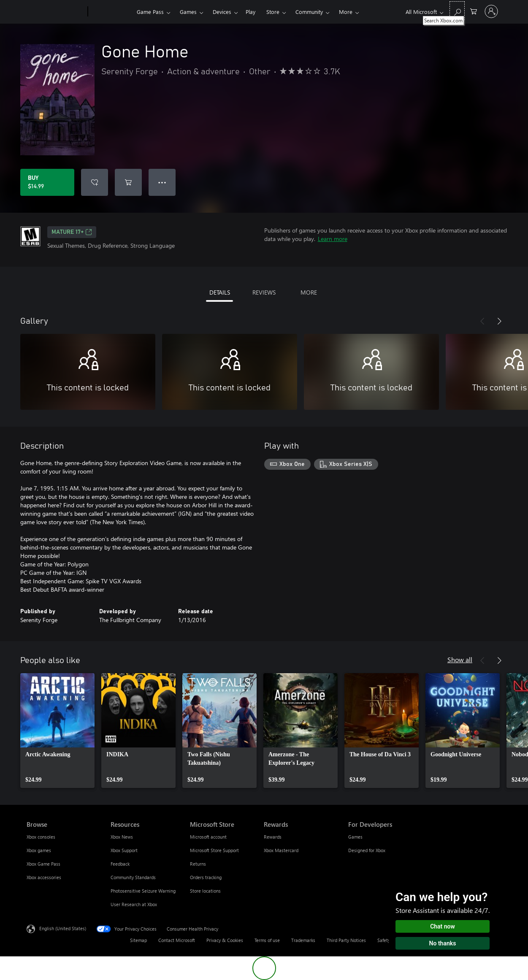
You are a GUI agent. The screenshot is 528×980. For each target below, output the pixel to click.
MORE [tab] (309, 292)
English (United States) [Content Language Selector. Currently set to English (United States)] (63, 928)
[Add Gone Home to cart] (128, 182)
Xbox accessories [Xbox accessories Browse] (44, 877)
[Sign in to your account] (491, 11)
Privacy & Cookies (225, 940)
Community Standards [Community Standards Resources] (133, 877)
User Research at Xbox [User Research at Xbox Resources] (134, 904)
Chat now (443, 926)
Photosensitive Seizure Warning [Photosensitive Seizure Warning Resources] (143, 891)
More (346, 12)
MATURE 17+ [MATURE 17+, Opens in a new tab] (72, 232)
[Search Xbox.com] (457, 11)
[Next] (499, 321)
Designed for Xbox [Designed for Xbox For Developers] (367, 850)
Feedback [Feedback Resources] (120, 864)
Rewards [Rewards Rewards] (273, 837)
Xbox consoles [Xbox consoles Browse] (41, 837)
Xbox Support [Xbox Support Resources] (124, 850)
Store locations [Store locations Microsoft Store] (205, 891)
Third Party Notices (346, 940)
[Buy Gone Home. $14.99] (47, 182)
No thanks (443, 943)
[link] (57, 731)
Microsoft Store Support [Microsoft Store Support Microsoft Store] (214, 850)
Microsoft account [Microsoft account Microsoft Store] (208, 837)
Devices (222, 12)
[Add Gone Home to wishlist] (95, 182)
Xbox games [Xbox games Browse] (39, 850)
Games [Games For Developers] (355, 837)
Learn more (333, 239)
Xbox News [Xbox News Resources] (122, 837)
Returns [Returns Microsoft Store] (198, 864)
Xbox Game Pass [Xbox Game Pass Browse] (43, 864)
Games (188, 12)
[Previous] (482, 321)
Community (309, 12)
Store (273, 12)
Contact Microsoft (177, 940)
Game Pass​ (150, 12)
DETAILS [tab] (220, 292)
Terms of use (267, 940)
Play (250, 12)
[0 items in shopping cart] (474, 11)
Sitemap (138, 940)
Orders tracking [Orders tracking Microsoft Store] (206, 877)
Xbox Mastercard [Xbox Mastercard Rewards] (281, 850)
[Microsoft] (56, 12)
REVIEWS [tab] (264, 292)
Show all (460, 659)
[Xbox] (111, 12)
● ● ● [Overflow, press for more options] (162, 182)
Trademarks (303, 940)
